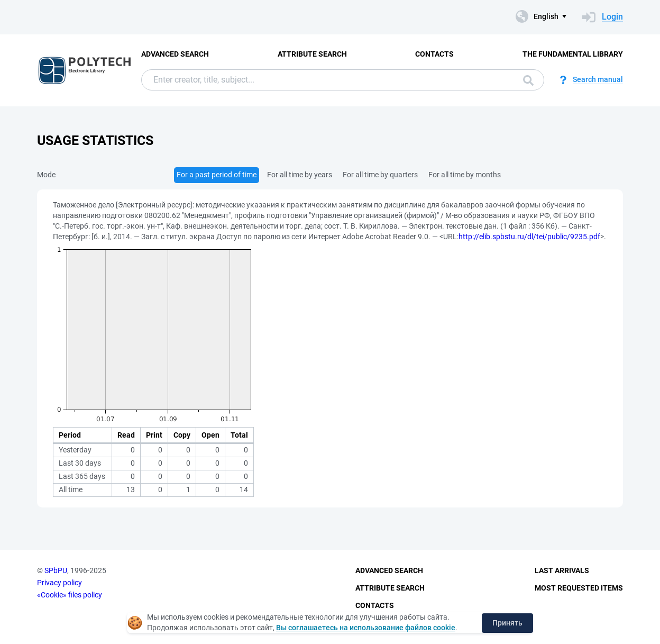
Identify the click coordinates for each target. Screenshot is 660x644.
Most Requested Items (579, 588)
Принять (507, 623)
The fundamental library (573, 54)
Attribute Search (312, 54)
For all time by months (465, 175)
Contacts (434, 54)
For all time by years (300, 175)
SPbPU (56, 570)
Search (528, 80)
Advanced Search (175, 54)
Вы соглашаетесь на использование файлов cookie (366, 628)
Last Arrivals (562, 570)
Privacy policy (59, 583)
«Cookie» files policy (70, 595)
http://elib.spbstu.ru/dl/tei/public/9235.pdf (529, 237)
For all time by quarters (380, 175)
